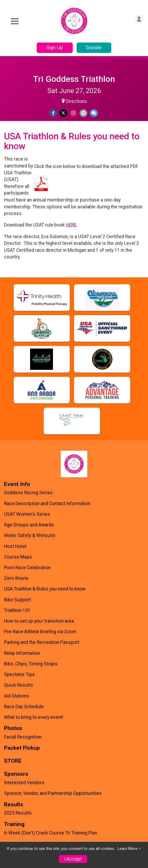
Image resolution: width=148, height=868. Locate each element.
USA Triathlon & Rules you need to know (45, 589)
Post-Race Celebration (27, 568)
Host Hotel (15, 546)
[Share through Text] (94, 113)
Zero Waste (16, 578)
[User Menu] (139, 18)
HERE (71, 225)
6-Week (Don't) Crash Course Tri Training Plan (51, 833)
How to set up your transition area (39, 621)
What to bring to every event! (34, 717)
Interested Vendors (24, 783)
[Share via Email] (83, 113)
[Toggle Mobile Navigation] (15, 21)
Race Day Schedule (24, 707)
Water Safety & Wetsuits (30, 535)
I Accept (73, 859)
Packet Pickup (22, 748)
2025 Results (18, 813)
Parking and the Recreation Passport (42, 642)
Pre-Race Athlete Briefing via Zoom (40, 632)
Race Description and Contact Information (47, 504)
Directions (76, 101)
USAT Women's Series (27, 514)
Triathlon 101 (17, 610)
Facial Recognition (23, 737)
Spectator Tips (19, 674)
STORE (13, 761)
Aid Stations (17, 696)
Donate (94, 47)
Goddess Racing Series (28, 493)
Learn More (128, 849)
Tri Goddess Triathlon (74, 79)
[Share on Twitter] (63, 113)
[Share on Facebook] (53, 113)
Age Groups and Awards (29, 525)
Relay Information (22, 653)
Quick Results (18, 685)
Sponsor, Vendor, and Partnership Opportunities (53, 793)
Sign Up (55, 47)
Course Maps (18, 557)
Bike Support (17, 600)
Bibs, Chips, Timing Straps (31, 664)
